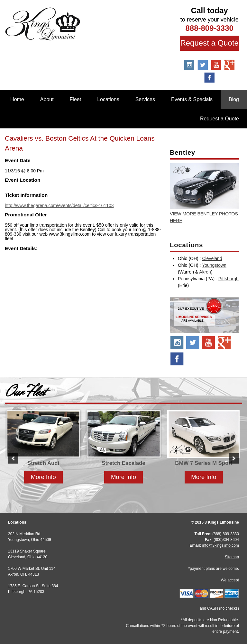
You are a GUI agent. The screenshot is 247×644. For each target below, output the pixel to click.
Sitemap (232, 557)
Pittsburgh (229, 279)
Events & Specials (192, 99)
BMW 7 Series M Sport (204, 463)
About (47, 99)
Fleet (76, 99)
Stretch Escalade (123, 463)
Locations (108, 99)
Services (145, 99)
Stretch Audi (43, 463)
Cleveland (212, 258)
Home (17, 99)
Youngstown (214, 265)
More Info (43, 477)
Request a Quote (209, 43)
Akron (205, 272)
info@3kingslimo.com (221, 545)
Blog (234, 99)
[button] (13, 458)
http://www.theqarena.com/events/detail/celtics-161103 (59, 205)
